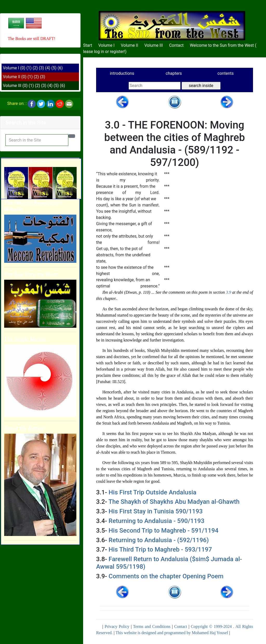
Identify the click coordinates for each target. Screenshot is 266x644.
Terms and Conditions (152, 626)
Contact (176, 45)
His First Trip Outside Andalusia (152, 492)
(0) (23, 68)
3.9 (229, 292)
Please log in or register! (103, 52)
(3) (42, 68)
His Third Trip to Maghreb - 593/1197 (160, 549)
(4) (48, 68)
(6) (60, 68)
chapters (174, 73)
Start (88, 45)
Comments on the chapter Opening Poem (166, 576)
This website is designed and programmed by (154, 633)
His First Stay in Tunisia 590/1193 (156, 511)
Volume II (12, 77)
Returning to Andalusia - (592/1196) (159, 540)
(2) (35, 68)
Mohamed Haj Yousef (210, 633)
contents (225, 73)
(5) (54, 68)
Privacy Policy (117, 626)
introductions (122, 73)
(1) (29, 68)
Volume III (12, 86)
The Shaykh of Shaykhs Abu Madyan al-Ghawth (174, 502)
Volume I (11, 68)
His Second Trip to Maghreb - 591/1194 (164, 531)
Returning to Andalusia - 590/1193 (157, 521)
